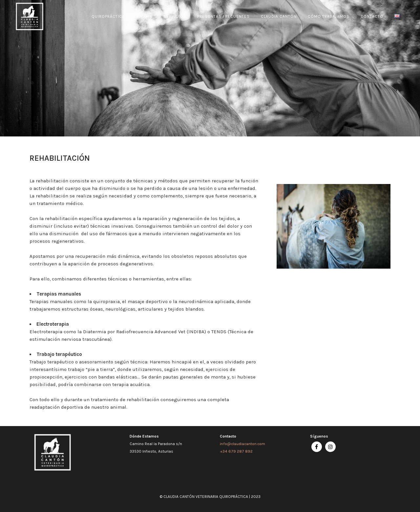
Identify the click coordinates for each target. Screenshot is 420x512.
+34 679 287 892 (236, 451)
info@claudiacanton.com (242, 444)
